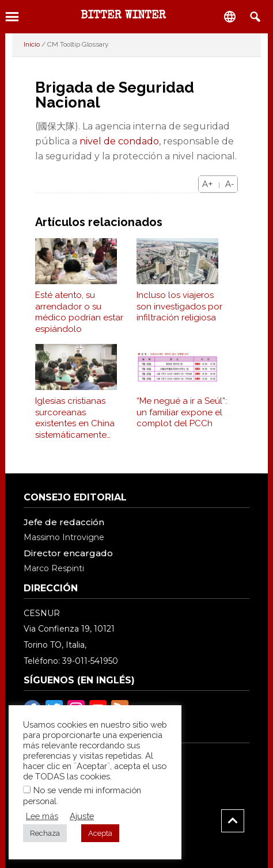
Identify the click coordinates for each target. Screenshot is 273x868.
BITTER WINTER (123, 16)
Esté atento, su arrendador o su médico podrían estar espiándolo (79, 312)
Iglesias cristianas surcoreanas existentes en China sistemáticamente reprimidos (75, 418)
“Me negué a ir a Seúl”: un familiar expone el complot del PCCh (182, 412)
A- (230, 184)
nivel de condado (119, 141)
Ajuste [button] (82, 816)
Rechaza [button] (45, 833)
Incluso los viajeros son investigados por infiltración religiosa (179, 306)
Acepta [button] (100, 833)
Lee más (42, 816)
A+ (208, 184)
